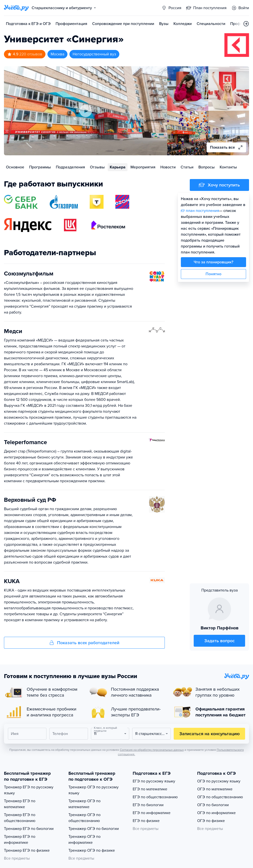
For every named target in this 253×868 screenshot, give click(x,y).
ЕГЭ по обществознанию (155, 797)
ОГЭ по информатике (216, 813)
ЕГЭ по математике (150, 789)
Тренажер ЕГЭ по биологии (29, 829)
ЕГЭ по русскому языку (154, 781)
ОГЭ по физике (211, 821)
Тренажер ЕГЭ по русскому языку (29, 790)
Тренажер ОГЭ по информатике (84, 840)
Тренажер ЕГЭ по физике (27, 850)
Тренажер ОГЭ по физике (92, 850)
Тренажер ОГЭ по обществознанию (84, 818)
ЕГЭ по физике (146, 821)
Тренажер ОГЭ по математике (84, 804)
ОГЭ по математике (215, 789)
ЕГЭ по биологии (148, 805)
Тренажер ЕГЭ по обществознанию (20, 818)
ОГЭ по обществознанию (220, 797)
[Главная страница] (16, 8)
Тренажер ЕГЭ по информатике (20, 840)
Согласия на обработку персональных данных (152, 750)
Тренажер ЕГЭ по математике (20, 804)
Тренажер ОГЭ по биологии (94, 829)
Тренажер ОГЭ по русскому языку (94, 790)
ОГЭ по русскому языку (219, 781)
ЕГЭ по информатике (152, 813)
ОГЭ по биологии (213, 805)
